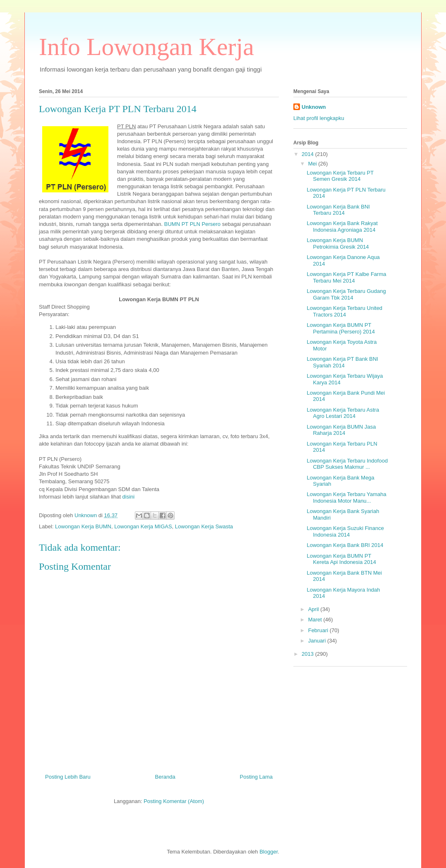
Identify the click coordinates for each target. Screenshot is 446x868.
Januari (318, 641)
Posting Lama (257, 777)
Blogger (269, 852)
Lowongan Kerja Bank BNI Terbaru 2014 (338, 210)
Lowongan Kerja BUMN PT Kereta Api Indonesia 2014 (341, 559)
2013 (308, 654)
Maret (316, 620)
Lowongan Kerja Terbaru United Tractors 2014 (344, 311)
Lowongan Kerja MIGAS (143, 526)
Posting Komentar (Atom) (174, 801)
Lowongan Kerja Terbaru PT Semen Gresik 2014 (340, 176)
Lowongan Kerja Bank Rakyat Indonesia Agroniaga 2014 (342, 227)
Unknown (314, 107)
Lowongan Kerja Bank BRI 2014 (345, 545)
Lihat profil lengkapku (319, 118)
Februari (319, 630)
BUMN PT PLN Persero (192, 224)
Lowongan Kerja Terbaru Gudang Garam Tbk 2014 (346, 294)
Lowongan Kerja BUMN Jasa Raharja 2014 (341, 430)
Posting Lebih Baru (68, 777)
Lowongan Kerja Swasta (204, 526)
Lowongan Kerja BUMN (83, 526)
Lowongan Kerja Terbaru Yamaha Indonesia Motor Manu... (346, 498)
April (314, 609)
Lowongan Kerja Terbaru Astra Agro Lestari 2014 (343, 413)
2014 (308, 154)
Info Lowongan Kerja (146, 47)
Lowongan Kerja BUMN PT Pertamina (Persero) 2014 (341, 328)
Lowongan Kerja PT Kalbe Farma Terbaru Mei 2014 (346, 277)
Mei (313, 164)
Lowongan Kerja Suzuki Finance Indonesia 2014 (345, 531)
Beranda (165, 777)
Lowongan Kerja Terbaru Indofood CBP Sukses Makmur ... (347, 464)
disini (129, 497)
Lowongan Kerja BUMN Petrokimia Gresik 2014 (338, 243)
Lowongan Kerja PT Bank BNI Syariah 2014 (342, 362)
